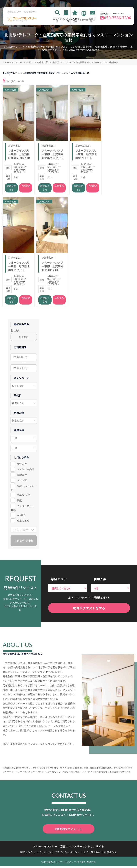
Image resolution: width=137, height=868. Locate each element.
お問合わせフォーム (68, 831)
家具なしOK (23, 497)
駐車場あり (23, 523)
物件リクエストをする (89, 610)
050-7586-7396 (118, 18)
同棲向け (22, 477)
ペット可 (22, 483)
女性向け (22, 466)
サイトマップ (44, 854)
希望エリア (59, 581)
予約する (26, 187)
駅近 (19, 503)
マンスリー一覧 (66, 20)
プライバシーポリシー (67, 854)
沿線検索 (84, 20)
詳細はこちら (11, 189)
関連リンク (27, 854)
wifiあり (21, 518)
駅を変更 (24, 339)
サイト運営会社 (92, 854)
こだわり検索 (75, 20)
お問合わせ (92, 20)
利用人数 (100, 581)
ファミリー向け (26, 472)
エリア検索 (57, 20)
